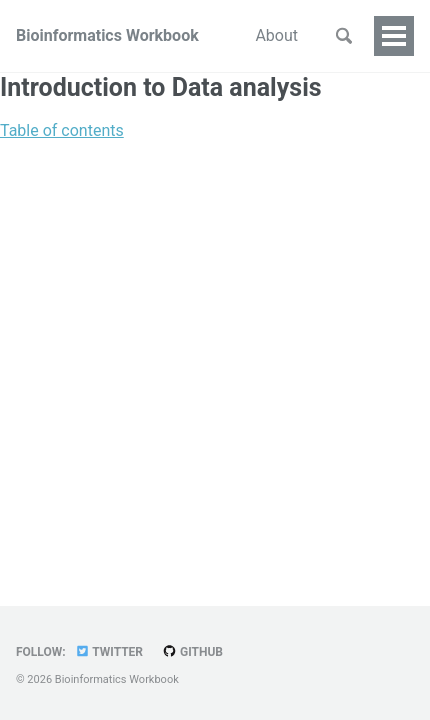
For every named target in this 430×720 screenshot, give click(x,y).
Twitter (109, 652)
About (276, 35)
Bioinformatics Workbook (107, 35)
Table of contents (62, 130)
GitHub (192, 652)
